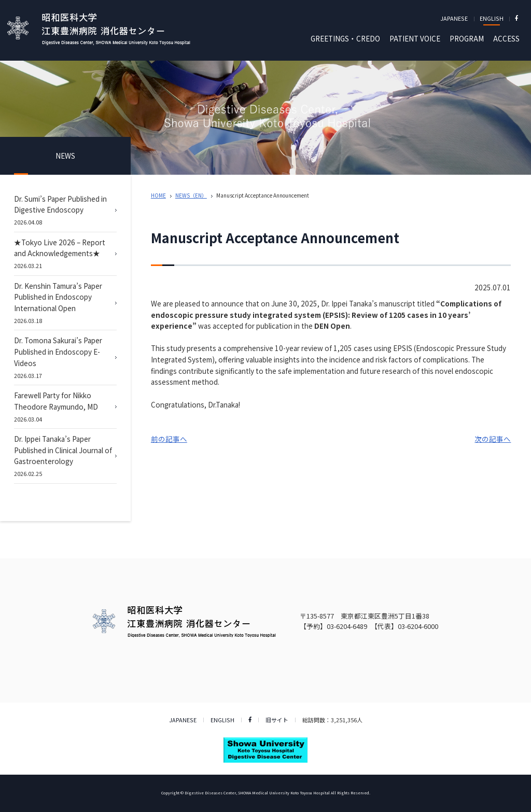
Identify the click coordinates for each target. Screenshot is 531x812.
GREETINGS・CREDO (345, 38)
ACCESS (506, 38)
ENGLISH (492, 18)
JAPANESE (454, 18)
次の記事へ (493, 439)
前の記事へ (169, 439)
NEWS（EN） (191, 195)
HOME (158, 195)
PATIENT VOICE (415, 38)
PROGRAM (467, 38)
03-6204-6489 (347, 626)
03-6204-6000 (418, 626)
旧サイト (277, 720)
